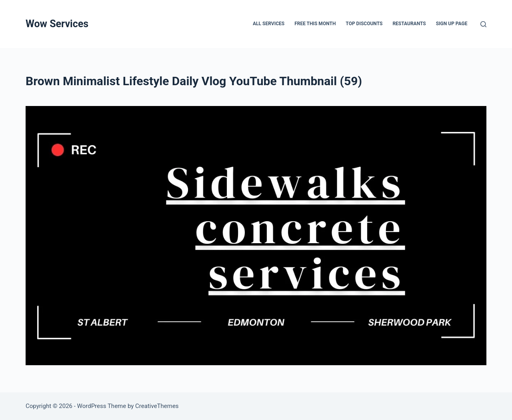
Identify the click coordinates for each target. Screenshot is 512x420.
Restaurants (409, 24)
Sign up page (452, 24)
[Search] (483, 24)
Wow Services (57, 24)
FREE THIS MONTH (315, 24)
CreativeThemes (157, 406)
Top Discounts (364, 24)
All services (269, 24)
